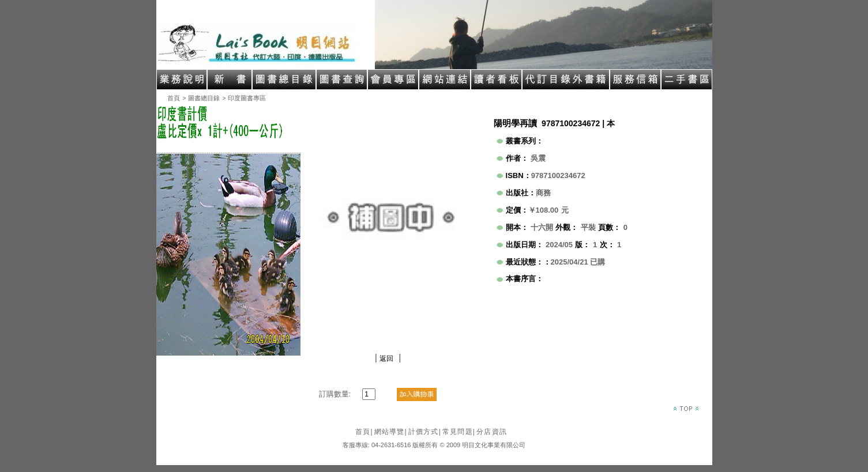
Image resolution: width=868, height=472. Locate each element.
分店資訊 (492, 432)
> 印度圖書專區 (244, 98)
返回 (386, 358)
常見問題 (459, 432)
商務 (543, 193)
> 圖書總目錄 (201, 98)
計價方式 (425, 432)
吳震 (538, 158)
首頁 (174, 98)
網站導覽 (391, 432)
